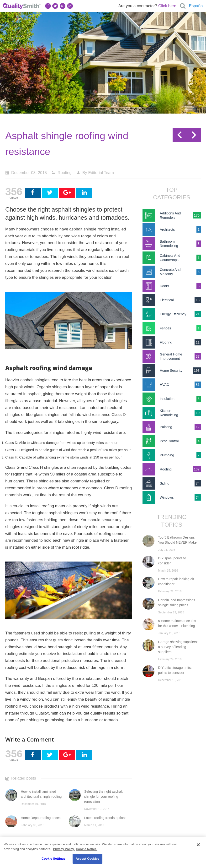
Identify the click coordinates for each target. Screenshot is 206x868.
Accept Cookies (87, 859)
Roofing (65, 173)
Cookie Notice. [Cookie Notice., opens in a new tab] (87, 849)
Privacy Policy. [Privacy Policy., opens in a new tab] (64, 849)
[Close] (198, 845)
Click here (167, 6)
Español (196, 6)
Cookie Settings (53, 859)
